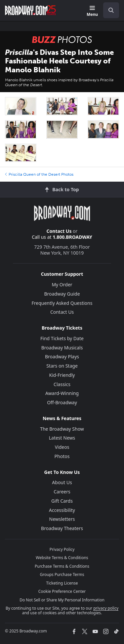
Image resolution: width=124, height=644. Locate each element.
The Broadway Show (62, 429)
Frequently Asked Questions (62, 303)
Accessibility (62, 510)
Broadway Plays (62, 357)
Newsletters (62, 519)
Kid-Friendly (62, 375)
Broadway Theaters (62, 528)
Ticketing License (62, 583)
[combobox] (108, 10)
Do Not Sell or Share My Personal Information (62, 600)
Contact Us (59, 231)
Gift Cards (62, 501)
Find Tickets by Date (62, 338)
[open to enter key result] (111, 10)
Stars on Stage (62, 366)
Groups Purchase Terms (62, 574)
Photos (62, 456)
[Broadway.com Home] (30, 10)
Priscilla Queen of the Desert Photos (39, 174)
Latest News (62, 438)
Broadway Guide (62, 294)
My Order (62, 285)
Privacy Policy (62, 549)
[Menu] (92, 11)
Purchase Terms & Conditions (62, 566)
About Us (62, 482)
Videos (62, 447)
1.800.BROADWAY (72, 237)
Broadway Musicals (62, 348)
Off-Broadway (62, 402)
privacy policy (106, 608)
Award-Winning (62, 393)
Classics (62, 384)
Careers (62, 492)
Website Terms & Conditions (62, 558)
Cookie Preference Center (62, 591)
